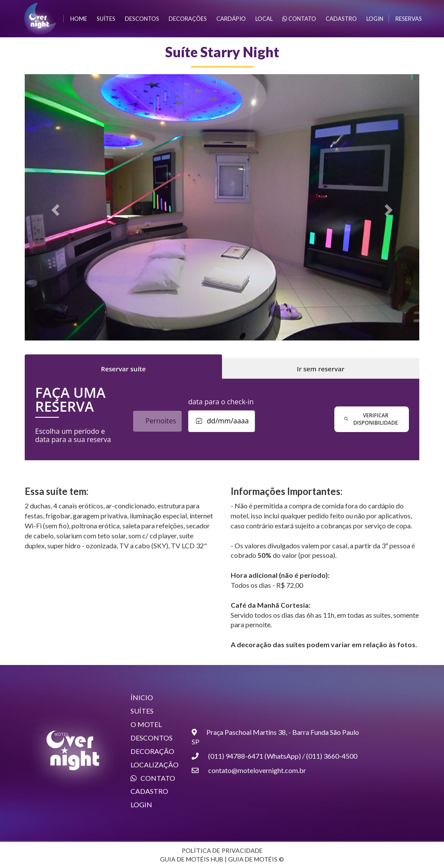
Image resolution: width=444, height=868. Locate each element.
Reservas (409, 19)
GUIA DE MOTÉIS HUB (192, 859)
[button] (54, 207)
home (79, 19)
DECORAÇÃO (152, 751)
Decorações (188, 19)
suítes (106, 19)
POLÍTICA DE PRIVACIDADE (222, 850)
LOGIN (141, 804)
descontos (142, 19)
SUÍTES (142, 711)
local (264, 19)
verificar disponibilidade (371, 419)
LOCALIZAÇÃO (155, 765)
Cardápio (231, 19)
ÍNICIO (142, 697)
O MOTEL (146, 724)
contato (299, 19)
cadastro (341, 19)
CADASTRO (149, 791)
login (375, 19)
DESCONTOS (152, 738)
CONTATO (153, 778)
